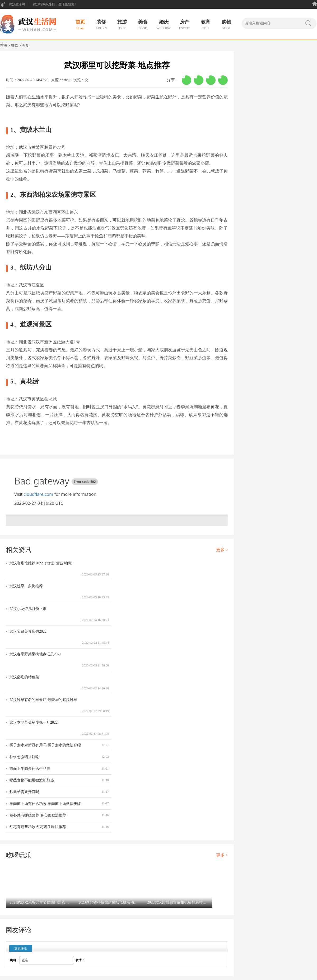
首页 (4, 45)
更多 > (222, 550)
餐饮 (15, 45)
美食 (25, 45)
